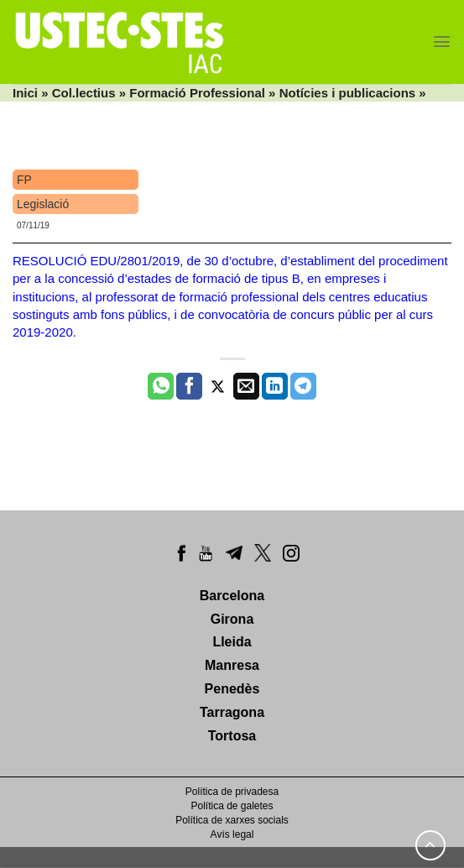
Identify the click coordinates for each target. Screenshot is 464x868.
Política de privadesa (232, 792)
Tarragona (232, 712)
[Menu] (442, 42)
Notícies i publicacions (348, 93)
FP (24, 180)
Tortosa (232, 736)
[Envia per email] (246, 386)
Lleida (232, 642)
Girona (232, 619)
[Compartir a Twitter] (218, 386)
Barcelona (232, 596)
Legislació (43, 204)
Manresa (232, 665)
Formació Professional (197, 93)
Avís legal (232, 834)
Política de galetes (232, 806)
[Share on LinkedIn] (275, 386)
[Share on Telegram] (303, 386)
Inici (25, 93)
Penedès (232, 689)
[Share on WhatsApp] (161, 386)
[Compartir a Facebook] (189, 386)
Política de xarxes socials (232, 820)
